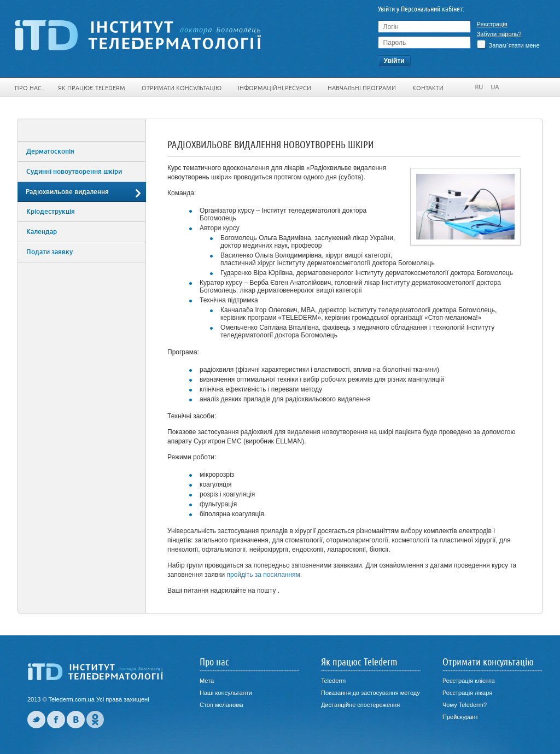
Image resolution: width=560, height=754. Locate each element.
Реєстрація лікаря (467, 693)
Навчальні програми (362, 88)
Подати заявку (49, 252)
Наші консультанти (226, 693)
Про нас (28, 88)
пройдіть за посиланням (263, 575)
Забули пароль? (499, 34)
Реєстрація (492, 24)
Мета (207, 681)
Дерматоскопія (50, 151)
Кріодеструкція (51, 212)
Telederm (333, 681)
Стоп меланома (221, 705)
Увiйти (394, 61)
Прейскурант (460, 717)
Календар (42, 232)
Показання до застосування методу (371, 693)
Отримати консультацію (182, 88)
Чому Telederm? (465, 705)
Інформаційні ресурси (275, 88)
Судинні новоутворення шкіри (74, 172)
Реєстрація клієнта (469, 681)
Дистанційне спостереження (360, 705)
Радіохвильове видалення (67, 192)
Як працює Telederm (92, 88)
